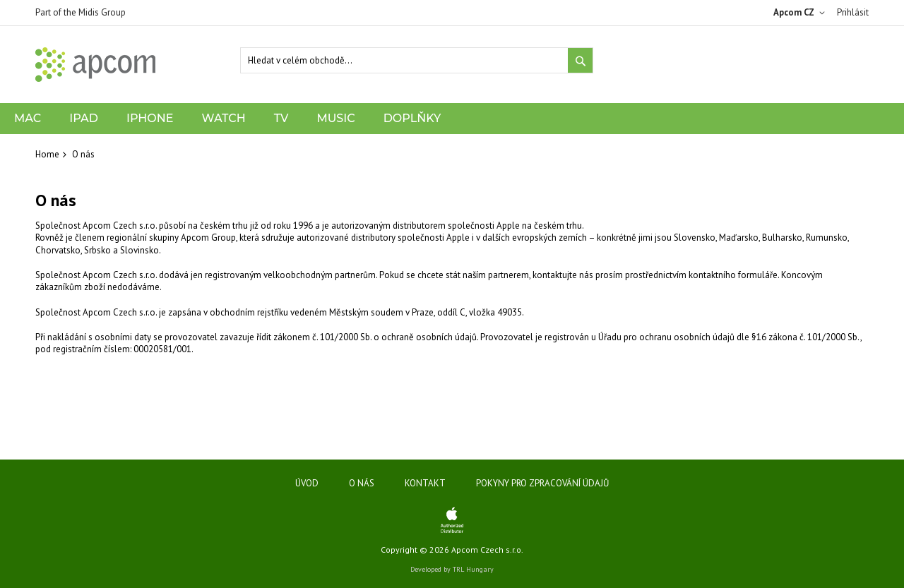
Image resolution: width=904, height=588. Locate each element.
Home (47, 154)
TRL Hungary (473, 569)
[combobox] (417, 60)
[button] (802, 13)
